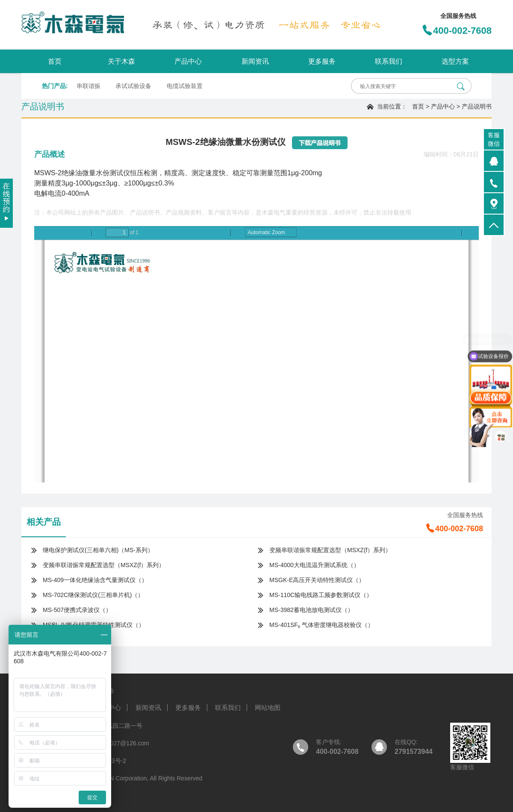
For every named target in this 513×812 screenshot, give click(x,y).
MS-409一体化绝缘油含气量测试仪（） (95, 580)
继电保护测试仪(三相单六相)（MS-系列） (98, 550)
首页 (55, 61)
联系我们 (389, 61)
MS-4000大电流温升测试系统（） (314, 565)
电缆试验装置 (185, 86)
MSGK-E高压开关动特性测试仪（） (317, 580)
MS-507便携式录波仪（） (77, 610)
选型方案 (455, 61)
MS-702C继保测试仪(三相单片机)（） (93, 595)
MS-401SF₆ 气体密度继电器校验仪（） (321, 625)
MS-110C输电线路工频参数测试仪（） (321, 595)
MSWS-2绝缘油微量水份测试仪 (82, 173)
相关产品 (44, 522)
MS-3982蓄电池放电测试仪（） (311, 610)
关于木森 (121, 61)
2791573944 (414, 752)
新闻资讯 (255, 61)
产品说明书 (477, 106)
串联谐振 (88, 86)
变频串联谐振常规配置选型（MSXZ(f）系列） (330, 550)
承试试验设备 (133, 86)
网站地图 (268, 708)
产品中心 (188, 61)
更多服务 (322, 61)
